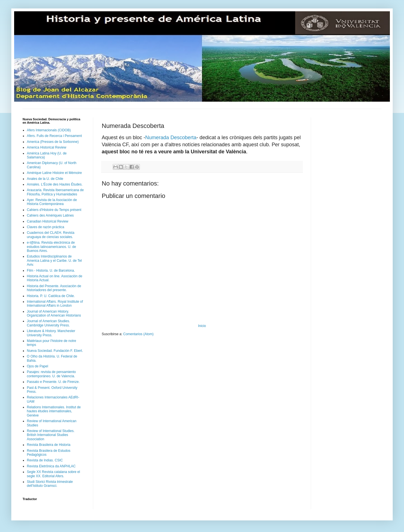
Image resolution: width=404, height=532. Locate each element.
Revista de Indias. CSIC (45, 460)
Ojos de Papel (37, 366)
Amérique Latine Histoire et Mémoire (54, 173)
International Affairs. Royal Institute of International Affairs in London (55, 304)
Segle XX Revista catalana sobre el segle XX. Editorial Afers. (53, 474)
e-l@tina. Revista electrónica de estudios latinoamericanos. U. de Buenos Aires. (51, 247)
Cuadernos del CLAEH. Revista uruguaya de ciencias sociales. (51, 235)
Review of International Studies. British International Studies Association (51, 435)
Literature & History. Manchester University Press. (51, 333)
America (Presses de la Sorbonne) (53, 142)
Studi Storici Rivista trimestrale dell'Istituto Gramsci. (50, 484)
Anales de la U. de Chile (45, 179)
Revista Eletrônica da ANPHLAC (51, 466)
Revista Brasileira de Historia (49, 445)
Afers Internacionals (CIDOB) (49, 130)
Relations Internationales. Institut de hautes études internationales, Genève (54, 411)
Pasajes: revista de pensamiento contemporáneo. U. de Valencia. (51, 374)
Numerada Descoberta (171, 138)
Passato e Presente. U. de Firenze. (53, 382)
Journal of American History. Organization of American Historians (54, 313)
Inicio (202, 326)
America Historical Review (46, 147)
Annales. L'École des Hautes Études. (55, 184)
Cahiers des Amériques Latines (50, 215)
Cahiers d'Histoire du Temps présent (54, 210)
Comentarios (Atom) (138, 334)
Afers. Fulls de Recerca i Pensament (54, 136)
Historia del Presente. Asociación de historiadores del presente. (54, 288)
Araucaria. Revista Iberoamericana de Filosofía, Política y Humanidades (55, 192)
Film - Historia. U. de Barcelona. (51, 271)
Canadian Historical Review (48, 221)
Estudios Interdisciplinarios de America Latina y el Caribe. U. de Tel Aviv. (54, 260)
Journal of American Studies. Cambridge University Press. (48, 323)
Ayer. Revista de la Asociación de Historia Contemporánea (52, 202)
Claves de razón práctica (45, 227)
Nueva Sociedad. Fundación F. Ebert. (55, 351)
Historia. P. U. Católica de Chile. (51, 296)
